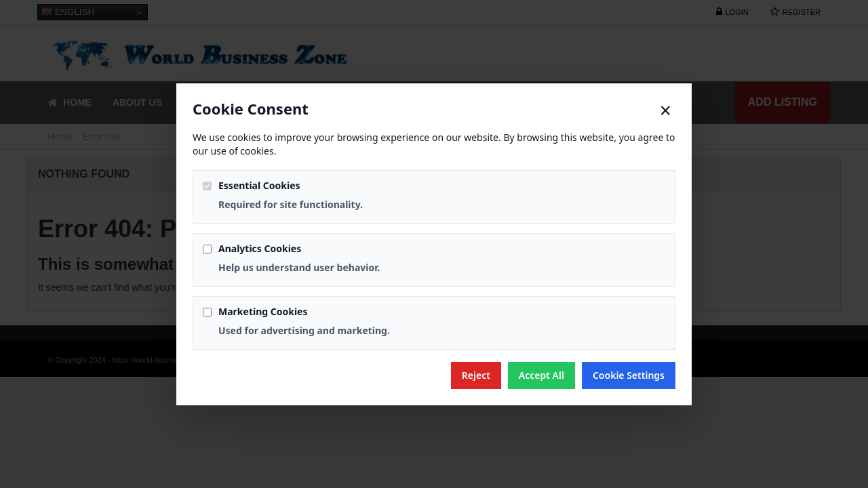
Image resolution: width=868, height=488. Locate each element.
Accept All (541, 375)
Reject (476, 375)
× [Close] (666, 110)
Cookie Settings (629, 375)
